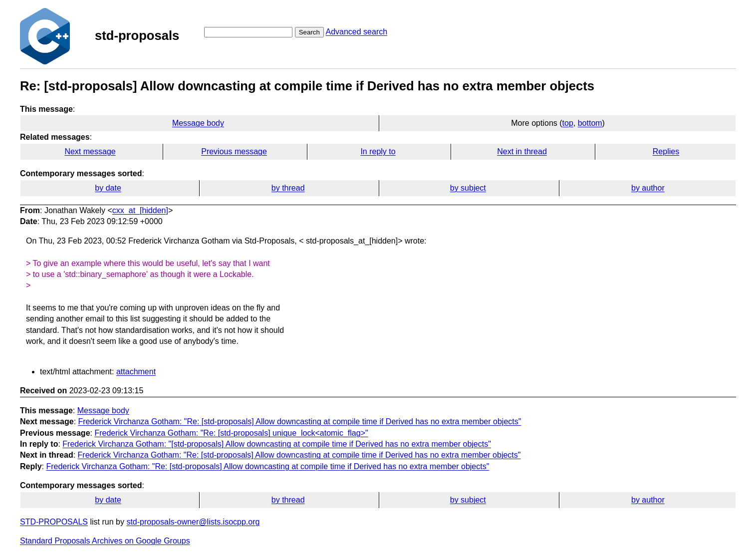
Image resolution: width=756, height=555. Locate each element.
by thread (288, 188)
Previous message (234, 151)
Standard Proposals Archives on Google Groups (105, 541)
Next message (90, 151)
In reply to (378, 151)
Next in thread (522, 151)
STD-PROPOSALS (54, 522)
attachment (136, 372)
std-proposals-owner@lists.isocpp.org (193, 522)
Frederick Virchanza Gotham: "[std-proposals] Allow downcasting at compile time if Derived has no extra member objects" (277, 444)
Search (309, 32)
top (568, 123)
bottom (590, 123)
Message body (198, 123)
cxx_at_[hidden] (140, 210)
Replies (666, 151)
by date (108, 188)
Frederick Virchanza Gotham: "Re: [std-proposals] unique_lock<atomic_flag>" (231, 433)
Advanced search (356, 32)
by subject (468, 188)
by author (648, 188)
